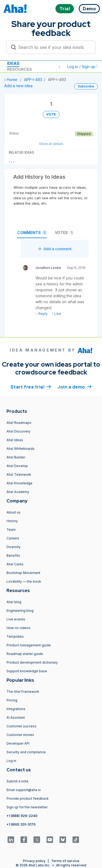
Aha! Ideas (15, 440)
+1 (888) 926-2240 (22, 816)
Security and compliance (26, 752)
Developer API (18, 743)
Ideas (13, 63)
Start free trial (31, 387)
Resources (19, 69)
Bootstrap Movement (23, 573)
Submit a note (17, 781)
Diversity (14, 547)
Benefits (13, 555)
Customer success (22, 726)
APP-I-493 (33, 80)
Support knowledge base (27, 671)
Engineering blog (20, 611)
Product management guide (29, 645)
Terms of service (65, 861)
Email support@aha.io (24, 790)
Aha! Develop (17, 466)
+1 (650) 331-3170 (21, 824)
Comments (32, 233)
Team (11, 530)
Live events (16, 619)
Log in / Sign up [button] (83, 67)
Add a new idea (18, 86)
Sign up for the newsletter (27, 807)
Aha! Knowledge (19, 483)
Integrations (16, 709)
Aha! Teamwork (19, 474)
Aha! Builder (16, 457)
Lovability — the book (24, 581)
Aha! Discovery (18, 431)
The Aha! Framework (23, 692)
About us (14, 512)
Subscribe (86, 86)
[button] (60, 67)
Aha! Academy (18, 492)
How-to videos (19, 628)
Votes (64, 233)
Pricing (12, 700)
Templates (15, 636)
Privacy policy (34, 861)
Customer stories (20, 735)
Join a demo (74, 387)
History (12, 521)
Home (11, 80)
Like (56, 314)
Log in (11, 761)
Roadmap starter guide (25, 654)
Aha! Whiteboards (21, 449)
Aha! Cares (15, 564)
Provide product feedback (28, 798)
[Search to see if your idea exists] (53, 47)
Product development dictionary (32, 662)
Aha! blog (14, 602)
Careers (13, 538)
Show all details (51, 144)
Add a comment (55, 249)
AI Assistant (16, 717)
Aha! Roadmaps (19, 423)
